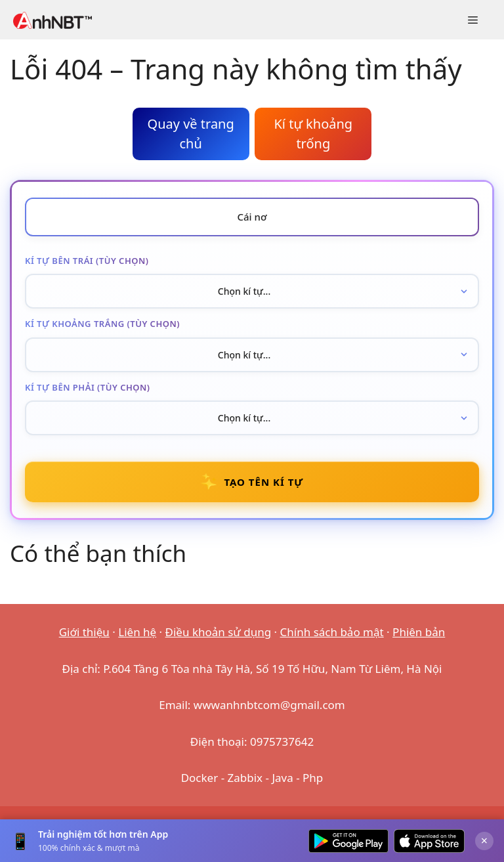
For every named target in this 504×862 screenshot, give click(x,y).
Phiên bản (419, 632)
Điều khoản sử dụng (219, 632)
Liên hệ (137, 632)
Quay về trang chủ (191, 134)
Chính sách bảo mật (332, 632)
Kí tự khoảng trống (313, 134)
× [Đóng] (484, 840)
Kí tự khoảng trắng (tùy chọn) (102, 324)
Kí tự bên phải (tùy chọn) (88, 387)
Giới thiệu (84, 632)
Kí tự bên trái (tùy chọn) (87, 261)
